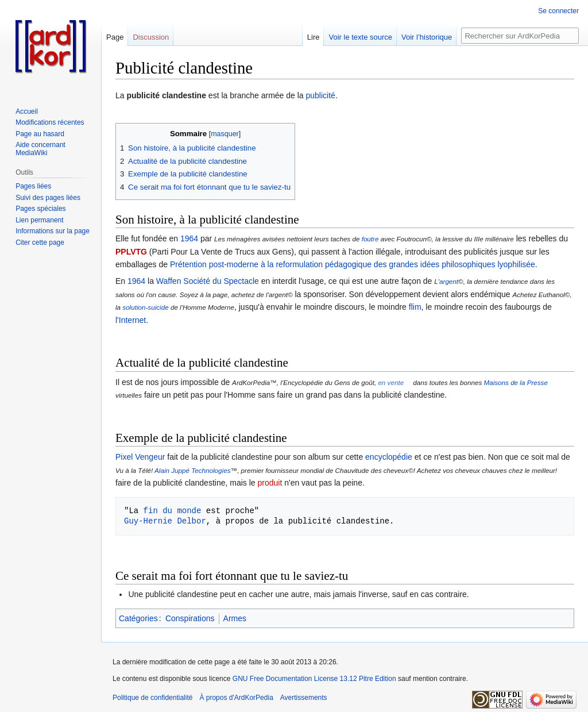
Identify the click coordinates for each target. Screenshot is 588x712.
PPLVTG (131, 252)
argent (449, 281)
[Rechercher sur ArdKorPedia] (520, 36)
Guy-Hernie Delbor (165, 521)
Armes (235, 618)
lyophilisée (516, 264)
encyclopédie (389, 457)
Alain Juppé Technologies (192, 470)
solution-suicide (145, 307)
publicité (321, 95)
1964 (189, 238)
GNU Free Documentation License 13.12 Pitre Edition (314, 679)
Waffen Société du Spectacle (208, 281)
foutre (370, 239)
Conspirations (190, 618)
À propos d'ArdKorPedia (236, 698)
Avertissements (304, 698)
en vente (391, 382)
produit (270, 483)
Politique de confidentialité (152, 698)
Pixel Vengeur (140, 457)
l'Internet (131, 320)
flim (415, 307)
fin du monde (173, 511)
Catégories (138, 618)
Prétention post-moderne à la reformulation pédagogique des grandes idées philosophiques (333, 264)
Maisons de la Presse (515, 382)
